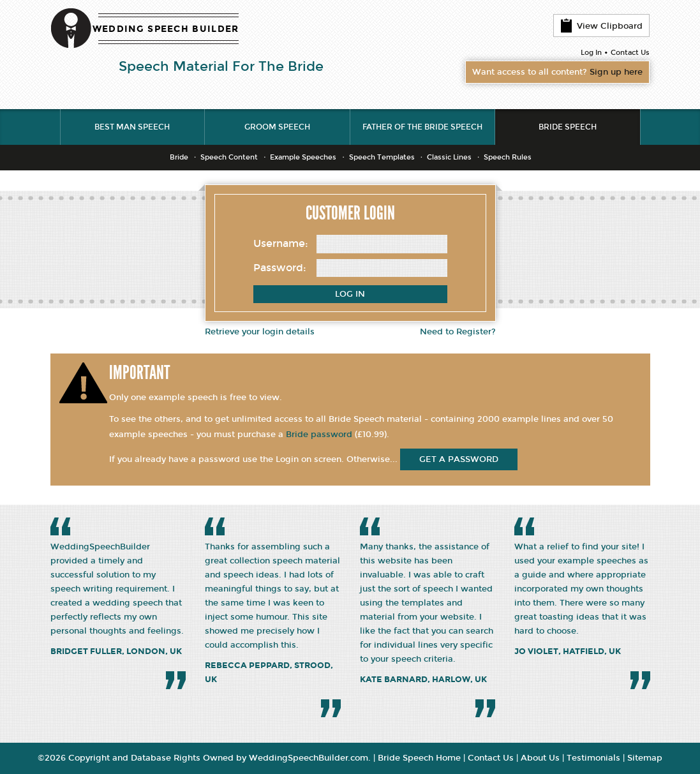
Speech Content (229, 157)
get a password (459, 459)
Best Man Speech (132, 127)
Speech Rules (508, 157)
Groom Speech (277, 127)
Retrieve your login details (260, 332)
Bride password (319, 435)
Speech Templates (382, 157)
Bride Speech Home (419, 758)
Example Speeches (303, 157)
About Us (540, 758)
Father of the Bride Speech (422, 127)
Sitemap (645, 758)
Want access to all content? (557, 72)
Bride (179, 157)
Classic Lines (449, 157)
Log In (591, 53)
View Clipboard (601, 26)
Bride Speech (568, 127)
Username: (281, 243)
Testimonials (593, 758)
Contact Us (630, 53)
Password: (280, 268)
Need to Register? (458, 332)
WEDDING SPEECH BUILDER (166, 29)
